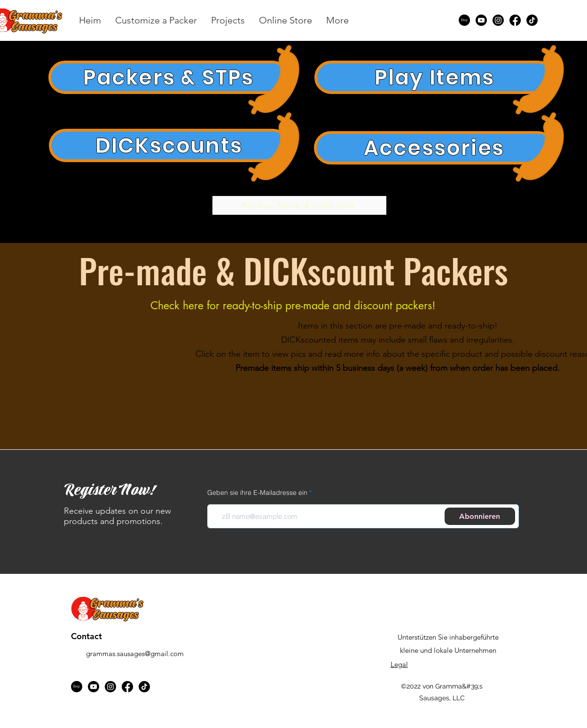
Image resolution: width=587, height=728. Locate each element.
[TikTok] (532, 20)
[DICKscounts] (169, 145)
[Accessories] (434, 148)
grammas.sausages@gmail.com (135, 654)
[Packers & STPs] (169, 77)
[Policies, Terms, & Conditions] (299, 205)
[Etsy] (464, 20)
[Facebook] (515, 20)
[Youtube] (481, 20)
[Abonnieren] (480, 516)
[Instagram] (498, 20)
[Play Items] (435, 77)
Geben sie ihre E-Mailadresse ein (257, 493)
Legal (399, 664)
